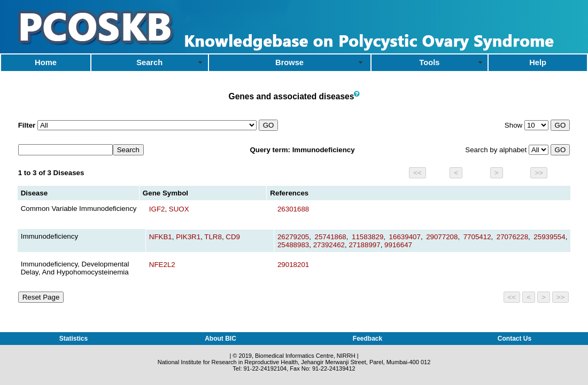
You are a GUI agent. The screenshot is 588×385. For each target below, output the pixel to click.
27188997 (364, 245)
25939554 (549, 237)
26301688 (293, 209)
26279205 (293, 237)
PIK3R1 (188, 237)
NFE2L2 (162, 265)
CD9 (233, 237)
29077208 (442, 237)
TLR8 (213, 237)
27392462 (329, 245)
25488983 (293, 245)
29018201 (293, 265)
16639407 (405, 237)
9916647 (398, 245)
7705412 (477, 237)
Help (538, 62)
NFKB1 (161, 237)
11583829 (367, 237)
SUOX (179, 209)
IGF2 (157, 209)
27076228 (512, 237)
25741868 (330, 237)
